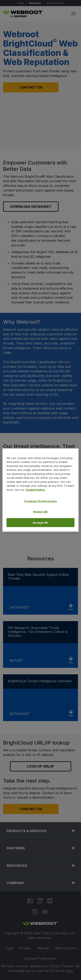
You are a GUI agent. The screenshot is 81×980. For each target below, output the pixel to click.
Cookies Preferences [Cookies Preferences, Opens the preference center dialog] (40, 501)
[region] (40, 490)
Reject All (40, 512)
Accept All (40, 522)
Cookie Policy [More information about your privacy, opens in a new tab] (35, 489)
